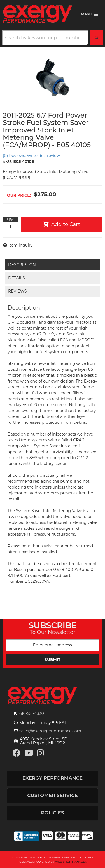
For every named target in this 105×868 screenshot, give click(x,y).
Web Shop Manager (71, 862)
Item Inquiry (20, 245)
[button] (53, 38)
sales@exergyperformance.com (50, 731)
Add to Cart (66, 224)
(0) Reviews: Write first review (31, 156)
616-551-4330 (32, 713)
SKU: (7, 162)
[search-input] (45, 38)
